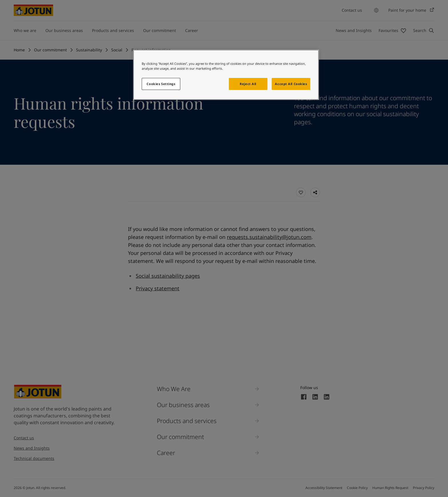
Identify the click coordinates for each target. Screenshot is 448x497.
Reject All (248, 84)
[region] (226, 75)
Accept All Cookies (291, 84)
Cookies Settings (161, 84)
